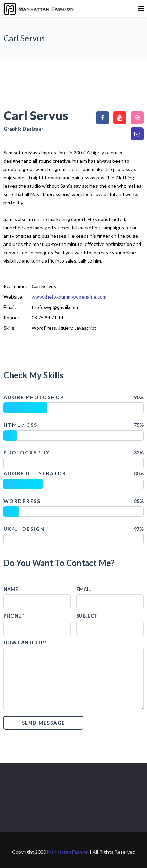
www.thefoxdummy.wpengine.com (69, 297)
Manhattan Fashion (68, 852)
